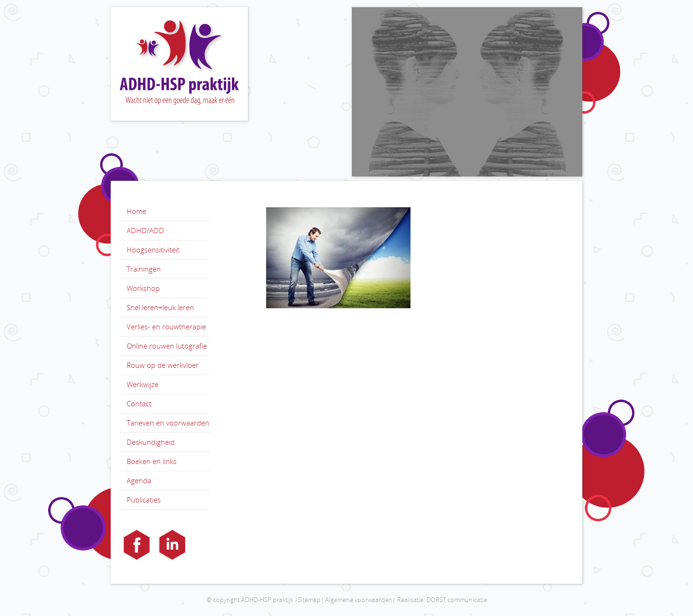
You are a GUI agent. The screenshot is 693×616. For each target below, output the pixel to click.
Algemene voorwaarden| (360, 600)
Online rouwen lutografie (167, 346)
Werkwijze (142, 384)
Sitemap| (311, 600)
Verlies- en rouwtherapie (166, 327)
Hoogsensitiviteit (153, 250)
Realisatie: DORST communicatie (442, 600)
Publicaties (144, 500)
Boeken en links (152, 461)
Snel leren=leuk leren (160, 307)
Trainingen (144, 269)
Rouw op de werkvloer (163, 365)
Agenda (139, 480)
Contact (139, 403)
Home (136, 211)
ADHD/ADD (145, 230)
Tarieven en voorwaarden (168, 423)
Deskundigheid (151, 442)
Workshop (143, 288)
